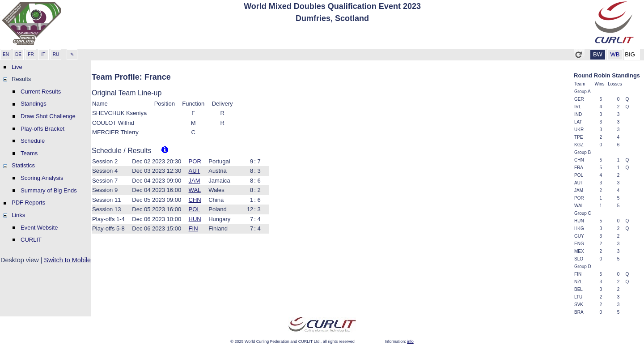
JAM (195, 181)
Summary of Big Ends (49, 190)
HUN (195, 219)
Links (18, 215)
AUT (195, 171)
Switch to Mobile (67, 260)
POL (195, 209)
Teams (29, 153)
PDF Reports (28, 203)
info (410, 341)
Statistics (23, 165)
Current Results (41, 92)
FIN (193, 228)
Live (17, 67)
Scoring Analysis (42, 178)
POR (195, 161)
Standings (34, 104)
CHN (195, 200)
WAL (195, 190)
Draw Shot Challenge (48, 116)
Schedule (33, 141)
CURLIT (31, 240)
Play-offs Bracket (42, 129)
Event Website (39, 228)
